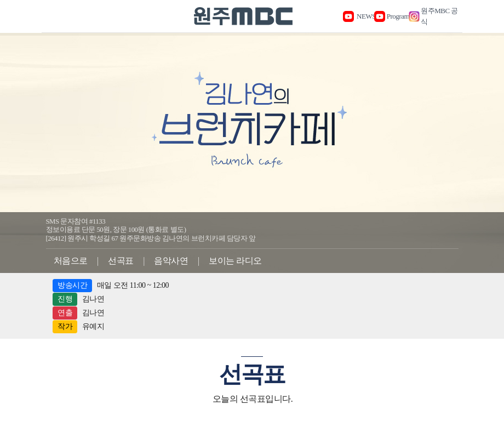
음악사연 (171, 261)
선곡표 (121, 261)
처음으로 (71, 261)
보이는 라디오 (235, 261)
